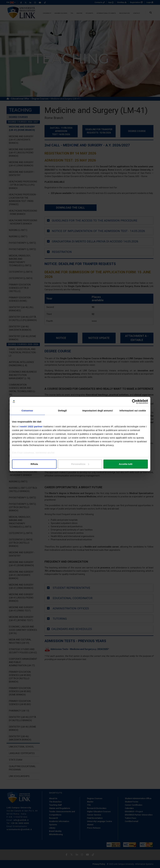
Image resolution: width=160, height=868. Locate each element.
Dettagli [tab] (62, 411)
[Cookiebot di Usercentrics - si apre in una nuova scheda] (134, 402)
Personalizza (80, 464)
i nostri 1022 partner (31, 427)
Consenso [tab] (27, 411)
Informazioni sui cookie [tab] (133, 411)
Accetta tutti (126, 464)
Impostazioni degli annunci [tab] (98, 411)
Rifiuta (34, 464)
